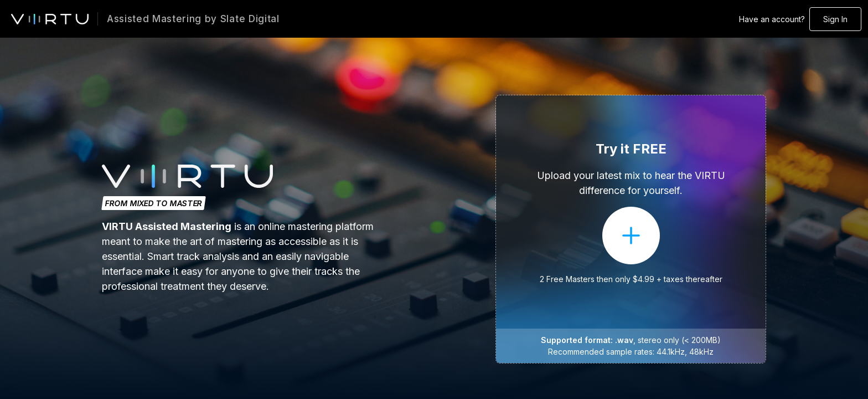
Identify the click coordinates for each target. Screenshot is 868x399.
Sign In (835, 19)
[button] (631, 229)
